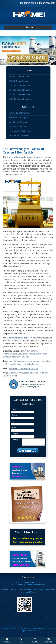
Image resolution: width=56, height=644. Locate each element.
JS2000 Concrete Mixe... (20, 77)
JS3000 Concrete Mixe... (20, 99)
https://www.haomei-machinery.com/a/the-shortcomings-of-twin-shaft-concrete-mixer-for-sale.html (25, 354)
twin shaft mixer (31, 364)
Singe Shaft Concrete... (20, 113)
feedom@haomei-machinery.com (38, 3)
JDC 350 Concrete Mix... (20, 86)
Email (15, 427)
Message (16, 440)
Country (15, 415)
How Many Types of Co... (21, 131)
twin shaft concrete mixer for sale (24, 361)
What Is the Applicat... (19, 122)
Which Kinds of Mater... (20, 135)
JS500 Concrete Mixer (19, 81)
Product (28, 70)
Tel (13, 421)
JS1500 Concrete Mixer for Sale (23, 368)
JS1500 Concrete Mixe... (20, 94)
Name (15, 409)
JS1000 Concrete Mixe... (20, 90)
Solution (28, 107)
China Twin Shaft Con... (20, 126)
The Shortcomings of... (19, 118)
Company (15, 434)
